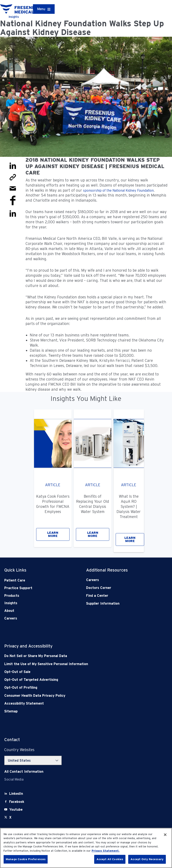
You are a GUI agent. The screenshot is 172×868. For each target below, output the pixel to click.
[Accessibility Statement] (70, 703)
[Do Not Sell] (70, 656)
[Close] (165, 835)
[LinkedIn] (16, 794)
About (9, 611)
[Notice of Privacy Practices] (70, 664)
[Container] (44, 9)
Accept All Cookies (110, 859)
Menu (41, 9)
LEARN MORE (53, 534)
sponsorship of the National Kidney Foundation (118, 190)
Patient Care (15, 580)
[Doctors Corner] (119, 588)
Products (12, 596)
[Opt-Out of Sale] (70, 672)
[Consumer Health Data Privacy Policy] (70, 696)
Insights (11, 603)
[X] (10, 817)
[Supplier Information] (119, 603)
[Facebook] (17, 802)
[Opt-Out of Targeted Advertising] (70, 680)
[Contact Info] (24, 772)
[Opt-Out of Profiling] (70, 688)
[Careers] (119, 580)
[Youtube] (16, 810)
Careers (11, 618)
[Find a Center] (119, 596)
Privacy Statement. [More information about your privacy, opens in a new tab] (106, 851)
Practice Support (18, 588)
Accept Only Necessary (147, 859)
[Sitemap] (70, 711)
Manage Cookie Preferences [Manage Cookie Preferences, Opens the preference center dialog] (26, 859)
